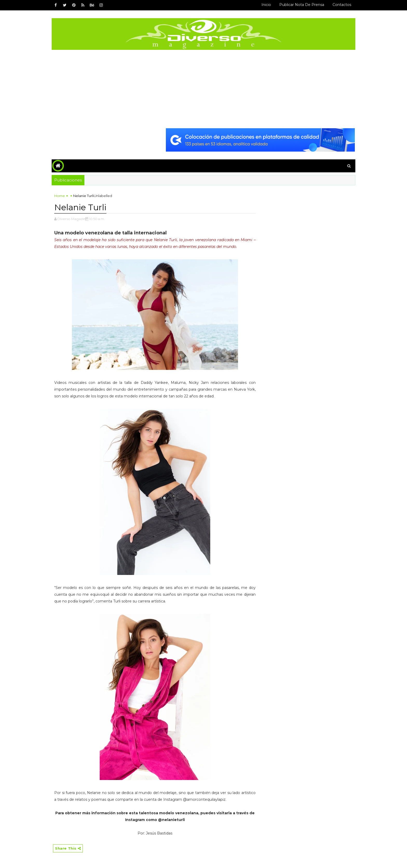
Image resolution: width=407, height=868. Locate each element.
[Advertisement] (203, 89)
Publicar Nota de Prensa (302, 5)
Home (60, 196)
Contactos (342, 5)
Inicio (266, 5)
